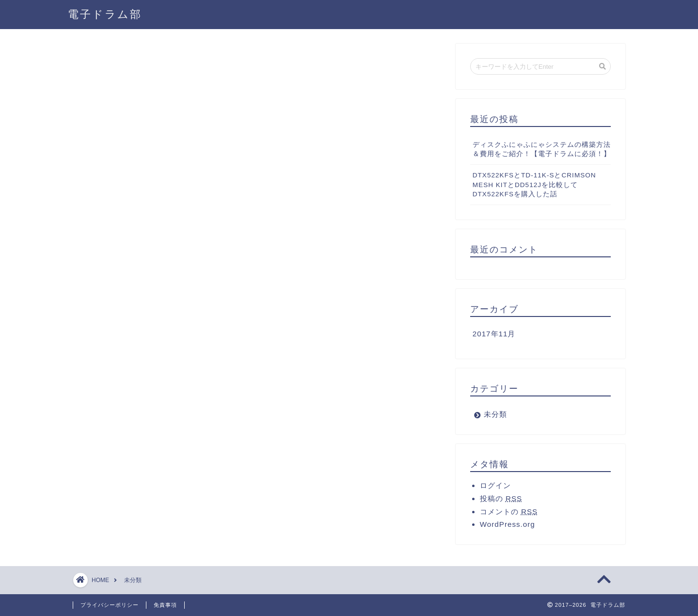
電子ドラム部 (105, 14)
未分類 (495, 414)
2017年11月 (494, 334)
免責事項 (165, 605)
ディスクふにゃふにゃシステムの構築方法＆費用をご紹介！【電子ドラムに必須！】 (542, 149)
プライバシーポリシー (110, 605)
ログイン (495, 485)
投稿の (501, 498)
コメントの (509, 512)
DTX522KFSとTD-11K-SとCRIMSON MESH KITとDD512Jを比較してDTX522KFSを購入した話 (534, 185)
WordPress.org (508, 524)
